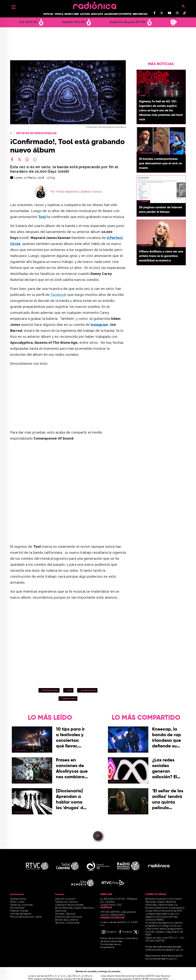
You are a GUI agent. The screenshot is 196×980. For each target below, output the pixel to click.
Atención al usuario (65, 899)
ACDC (143, 96)
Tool (42, 217)
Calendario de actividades (69, 905)
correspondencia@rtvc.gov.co (162, 914)
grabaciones (69, 699)
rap (113, 751)
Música (59, 14)
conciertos (21, 751)
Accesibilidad (108, 947)
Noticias (48, 14)
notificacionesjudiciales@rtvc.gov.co (164, 950)
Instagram (99, 325)
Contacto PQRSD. (155, 920)
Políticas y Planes (19, 911)
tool (70, 690)
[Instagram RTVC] (109, 932)
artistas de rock (149, 153)
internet (144, 202)
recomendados (23, 812)
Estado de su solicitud (67, 920)
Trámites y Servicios (65, 914)
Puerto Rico (146, 246)
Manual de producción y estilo (26, 917)
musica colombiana (25, 781)
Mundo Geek (72, 14)
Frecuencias (140, 14)
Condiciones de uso (111, 944)
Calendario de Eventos (118, 14)
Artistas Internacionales (36, 133)
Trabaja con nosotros (66, 902)
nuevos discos (89, 690)
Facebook (58, 295)
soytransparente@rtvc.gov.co (161, 959)
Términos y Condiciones (67, 923)
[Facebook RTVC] (125, 932)
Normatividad (17, 908)
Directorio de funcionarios (69, 917)
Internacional (50, 690)
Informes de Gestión (21, 914)
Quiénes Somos (18, 899)
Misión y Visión (17, 902)
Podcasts (97, 14)
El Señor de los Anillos (123, 812)
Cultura (85, 14)
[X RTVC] (137, 932)
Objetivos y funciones (21, 905)
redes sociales (119, 781)
